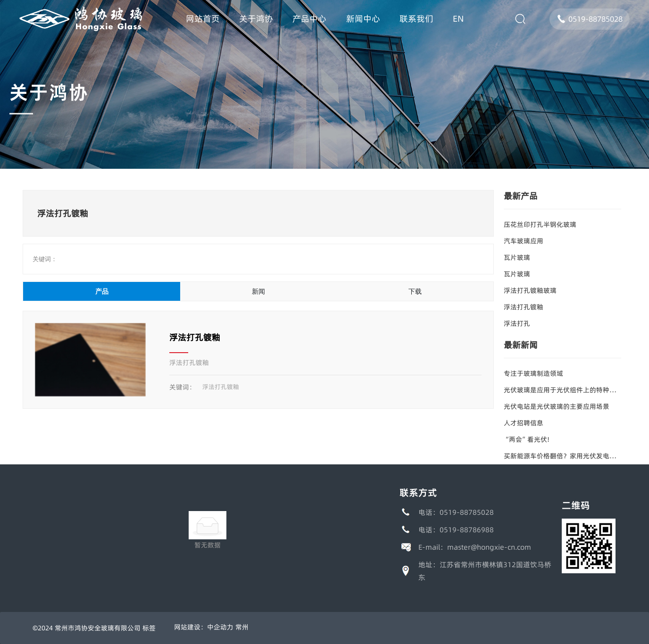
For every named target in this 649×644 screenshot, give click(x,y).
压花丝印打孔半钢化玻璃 (540, 224)
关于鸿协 (49, 92)
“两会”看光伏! (527, 439)
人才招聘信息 (524, 423)
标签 (149, 628)
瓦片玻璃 (517, 257)
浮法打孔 (517, 323)
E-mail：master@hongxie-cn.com (475, 547)
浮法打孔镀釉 (195, 337)
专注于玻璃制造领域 (533, 373)
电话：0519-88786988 (456, 530)
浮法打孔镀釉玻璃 (530, 290)
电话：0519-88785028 (456, 512)
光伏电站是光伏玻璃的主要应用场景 (557, 406)
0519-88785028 (590, 19)
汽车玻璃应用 (524, 241)
